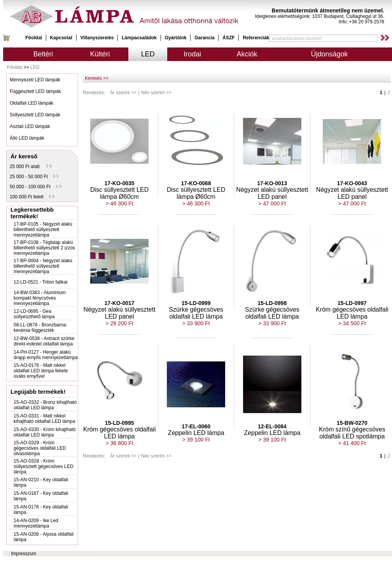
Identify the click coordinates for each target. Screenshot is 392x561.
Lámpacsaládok (139, 38)
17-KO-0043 (352, 183)
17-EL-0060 (196, 426)
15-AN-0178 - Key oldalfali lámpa (41, 510)
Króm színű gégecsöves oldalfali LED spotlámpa (352, 433)
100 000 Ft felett (32, 197)
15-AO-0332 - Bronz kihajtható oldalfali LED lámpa (45, 405)
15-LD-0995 (120, 423)
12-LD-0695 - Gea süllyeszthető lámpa (34, 314)
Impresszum (24, 554)
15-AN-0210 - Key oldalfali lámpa (41, 482)
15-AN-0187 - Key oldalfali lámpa (41, 496)
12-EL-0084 (272, 426)
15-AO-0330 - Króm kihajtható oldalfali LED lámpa (45, 432)
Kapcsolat (61, 38)
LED (148, 54)
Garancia (204, 38)
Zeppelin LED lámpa (196, 433)
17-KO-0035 (120, 183)
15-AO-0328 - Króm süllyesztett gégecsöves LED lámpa (43, 466)
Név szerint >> (156, 93)
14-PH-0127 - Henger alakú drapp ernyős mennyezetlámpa (46, 355)
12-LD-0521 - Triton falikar (41, 282)
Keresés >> (97, 78)
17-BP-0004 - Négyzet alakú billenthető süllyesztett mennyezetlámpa (43, 266)
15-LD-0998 (272, 303)
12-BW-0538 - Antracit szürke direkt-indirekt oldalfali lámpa (44, 341)
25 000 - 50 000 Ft (34, 177)
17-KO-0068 (196, 183)
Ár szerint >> (123, 93)
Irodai (192, 54)
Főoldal (34, 38)
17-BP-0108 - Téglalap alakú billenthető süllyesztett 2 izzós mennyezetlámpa (44, 248)
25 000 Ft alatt (31, 167)
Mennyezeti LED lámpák (35, 80)
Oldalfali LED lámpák (31, 103)
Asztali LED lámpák (30, 126)
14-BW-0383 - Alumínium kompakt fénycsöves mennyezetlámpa (40, 298)
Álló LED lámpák (27, 138)
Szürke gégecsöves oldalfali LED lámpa (196, 313)
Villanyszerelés (97, 38)
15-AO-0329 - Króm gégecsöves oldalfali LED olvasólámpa (40, 448)
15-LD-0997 (352, 303)
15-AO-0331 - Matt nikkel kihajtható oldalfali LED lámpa (44, 419)
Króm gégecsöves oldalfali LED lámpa (352, 313)
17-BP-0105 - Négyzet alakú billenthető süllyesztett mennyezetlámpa (43, 230)
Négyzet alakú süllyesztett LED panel (272, 193)
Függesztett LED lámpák (35, 91)
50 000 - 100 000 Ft (36, 187)
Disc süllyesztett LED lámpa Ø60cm (119, 193)
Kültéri (100, 54)
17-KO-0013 (272, 183)
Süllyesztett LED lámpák (35, 115)
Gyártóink (176, 38)
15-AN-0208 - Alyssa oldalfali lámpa (44, 537)
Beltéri (43, 54)
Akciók (247, 54)
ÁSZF (228, 38)
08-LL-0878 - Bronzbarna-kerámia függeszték (40, 328)
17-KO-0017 (120, 303)
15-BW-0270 (352, 423)
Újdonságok (329, 54)
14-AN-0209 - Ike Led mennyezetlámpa (36, 523)
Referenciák (256, 38)
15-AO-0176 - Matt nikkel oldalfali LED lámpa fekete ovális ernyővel (41, 371)
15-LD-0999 (196, 303)
